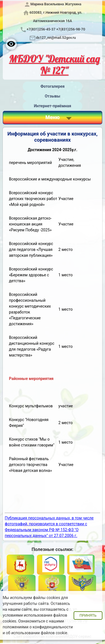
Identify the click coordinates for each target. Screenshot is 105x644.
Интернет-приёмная (53, 106)
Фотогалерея (52, 86)
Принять (88, 616)
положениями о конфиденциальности (38, 627)
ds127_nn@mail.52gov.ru (56, 38)
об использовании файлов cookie (37, 633)
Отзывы (53, 96)
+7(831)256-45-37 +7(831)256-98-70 (56, 29)
